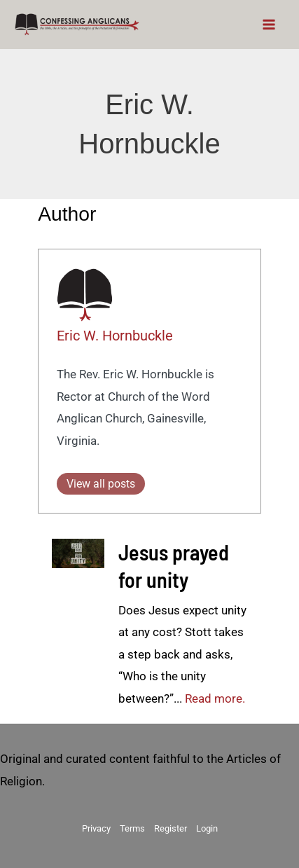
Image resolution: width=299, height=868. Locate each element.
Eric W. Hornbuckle (115, 336)
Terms (132, 828)
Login (207, 828)
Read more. (215, 698)
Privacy (96, 828)
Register (171, 828)
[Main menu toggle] (270, 25)
